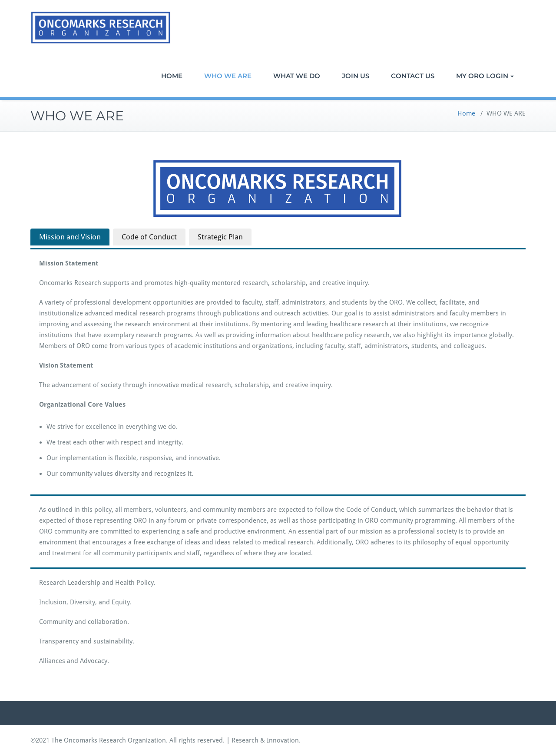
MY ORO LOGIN (485, 76)
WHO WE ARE (228, 76)
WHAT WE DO (297, 76)
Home (466, 113)
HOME (172, 76)
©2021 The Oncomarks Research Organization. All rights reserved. (127, 740)
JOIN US (356, 76)
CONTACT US (413, 76)
